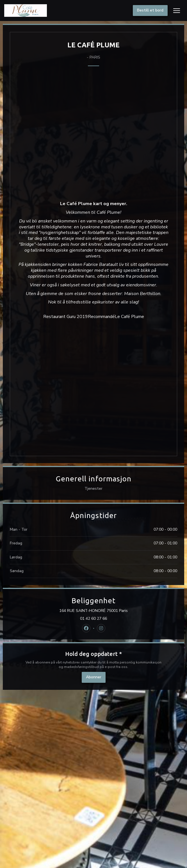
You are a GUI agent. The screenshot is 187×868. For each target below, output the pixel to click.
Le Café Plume (129, 317)
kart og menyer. (110, 204)
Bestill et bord (150, 10)
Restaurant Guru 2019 (66, 317)
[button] (177, 11)
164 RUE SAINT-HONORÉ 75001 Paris (114, 611)
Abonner (94, 677)
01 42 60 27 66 (93, 619)
